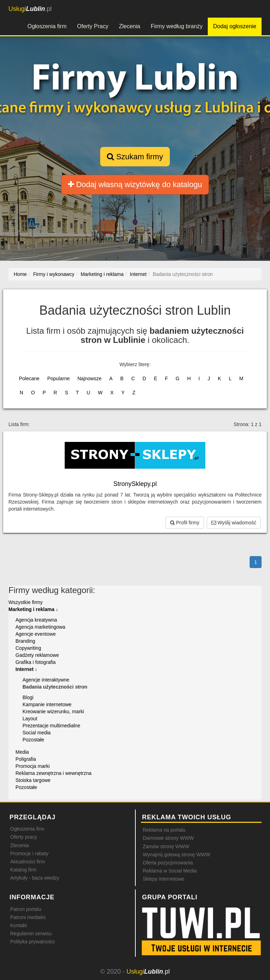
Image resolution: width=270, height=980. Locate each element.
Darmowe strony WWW (168, 838)
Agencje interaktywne (46, 680)
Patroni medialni (28, 917)
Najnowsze (89, 378)
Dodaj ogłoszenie (235, 26)
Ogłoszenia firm (47, 26)
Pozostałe (33, 740)
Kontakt (18, 925)
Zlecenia (129, 26)
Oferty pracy (24, 837)
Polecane (29, 378)
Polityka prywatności (33, 942)
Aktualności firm (28, 862)
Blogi (28, 697)
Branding (25, 641)
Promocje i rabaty (29, 853)
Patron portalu (26, 909)
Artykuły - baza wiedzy (35, 878)
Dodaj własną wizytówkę (135, 184)
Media (22, 752)
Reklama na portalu (164, 830)
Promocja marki (33, 766)
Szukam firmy (135, 157)
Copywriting (28, 648)
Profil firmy (185, 523)
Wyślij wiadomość (234, 523)
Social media (37, 733)
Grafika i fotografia (36, 662)
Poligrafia (26, 759)
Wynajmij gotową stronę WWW (176, 855)
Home (20, 274)
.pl (30, 9)
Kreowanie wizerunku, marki (53, 711)
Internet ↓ (26, 669)
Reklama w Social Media (170, 871)
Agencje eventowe (36, 634)
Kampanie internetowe (47, 704)
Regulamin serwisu (31, 933)
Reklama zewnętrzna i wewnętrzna (53, 773)
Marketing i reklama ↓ (33, 609)
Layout (30, 719)
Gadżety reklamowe (37, 655)
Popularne (58, 378)
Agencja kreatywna (36, 620)
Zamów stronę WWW (166, 846)
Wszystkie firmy (25, 602)
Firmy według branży (177, 26)
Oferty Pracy (93, 26)
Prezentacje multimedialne (51, 726)
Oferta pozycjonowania (168, 863)
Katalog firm (23, 870)
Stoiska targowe (33, 780)
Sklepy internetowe (163, 879)
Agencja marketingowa (40, 627)
